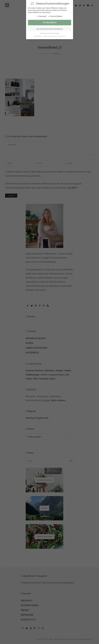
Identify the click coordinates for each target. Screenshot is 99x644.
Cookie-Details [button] (38, 36)
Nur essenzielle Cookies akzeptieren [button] (50, 28)
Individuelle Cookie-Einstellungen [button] (50, 33)
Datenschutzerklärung (51, 36)
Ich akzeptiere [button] (50, 22)
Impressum (62, 36)
